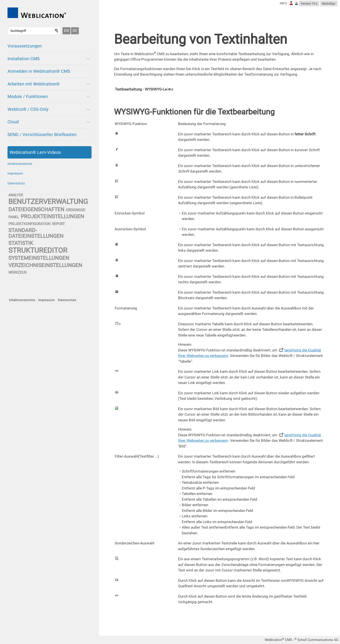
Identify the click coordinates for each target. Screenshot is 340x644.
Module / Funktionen (28, 96)
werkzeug (17, 272)
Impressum (15, 173)
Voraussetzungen (25, 46)
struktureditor (38, 250)
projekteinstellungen (52, 216)
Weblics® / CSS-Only (28, 109)
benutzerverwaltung (48, 202)
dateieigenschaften (36, 209)
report (58, 224)
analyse (16, 195)
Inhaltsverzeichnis (20, 164)
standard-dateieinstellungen (36, 233)
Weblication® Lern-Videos (35, 152)
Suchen (57, 31)
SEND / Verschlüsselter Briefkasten (42, 135)
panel (14, 217)
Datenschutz (16, 183)
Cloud (13, 122)
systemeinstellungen (39, 258)
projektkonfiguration (29, 224)
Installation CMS (24, 59)
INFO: (284, 3)
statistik (21, 243)
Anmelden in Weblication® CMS (39, 71)
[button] (88, 59)
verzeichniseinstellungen (45, 265)
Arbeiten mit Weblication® (34, 84)
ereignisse (76, 210)
